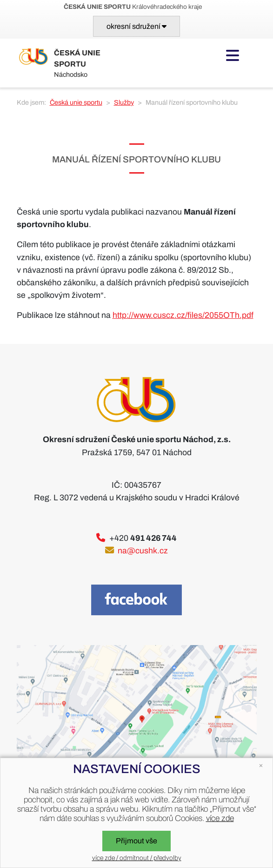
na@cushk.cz (143, 551)
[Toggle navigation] (136, 26)
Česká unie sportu (76, 102)
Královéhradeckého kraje (133, 7)
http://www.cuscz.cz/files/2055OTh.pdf (183, 315)
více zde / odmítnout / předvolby (137, 858)
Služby (124, 102)
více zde (220, 818)
